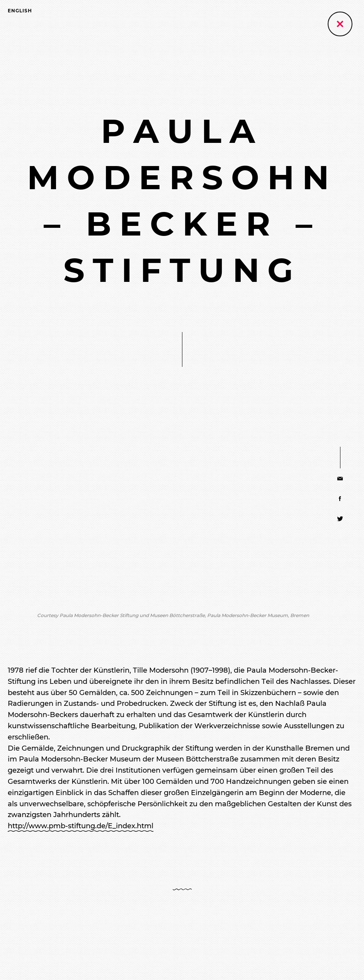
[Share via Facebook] (340, 498)
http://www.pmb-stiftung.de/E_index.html (81, 826)
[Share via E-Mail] (340, 478)
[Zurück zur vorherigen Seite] (340, 24)
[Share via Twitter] (340, 519)
